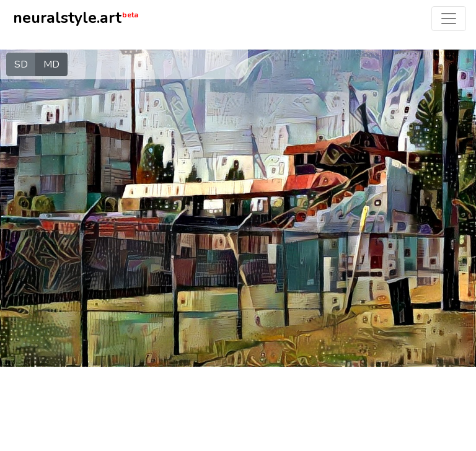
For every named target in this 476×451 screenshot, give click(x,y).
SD (21, 64)
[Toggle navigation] (449, 19)
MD (51, 64)
